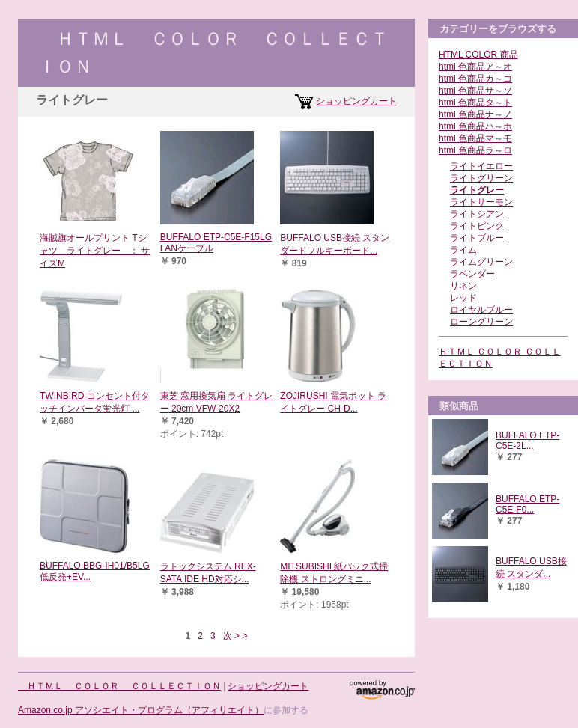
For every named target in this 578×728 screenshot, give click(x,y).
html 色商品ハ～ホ (475, 126)
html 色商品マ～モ (475, 138)
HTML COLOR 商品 (478, 55)
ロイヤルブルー (481, 310)
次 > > (235, 636)
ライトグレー (477, 190)
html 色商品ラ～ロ (475, 150)
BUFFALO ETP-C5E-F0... (527, 504)
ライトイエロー (481, 166)
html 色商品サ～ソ (475, 91)
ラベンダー (472, 274)
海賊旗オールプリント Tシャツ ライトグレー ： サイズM (95, 251)
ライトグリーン (481, 178)
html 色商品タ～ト (475, 103)
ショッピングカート (356, 101)
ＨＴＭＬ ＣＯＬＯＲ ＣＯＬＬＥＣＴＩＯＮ (119, 686)
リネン (463, 286)
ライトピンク (477, 226)
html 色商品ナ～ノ (475, 114)
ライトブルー (477, 238)
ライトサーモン (481, 202)
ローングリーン (481, 322)
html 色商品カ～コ (475, 79)
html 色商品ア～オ (475, 67)
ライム (463, 250)
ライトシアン (477, 214)
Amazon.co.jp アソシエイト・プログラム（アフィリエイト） (141, 710)
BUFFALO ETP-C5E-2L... (527, 441)
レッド (463, 298)
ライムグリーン (481, 262)
